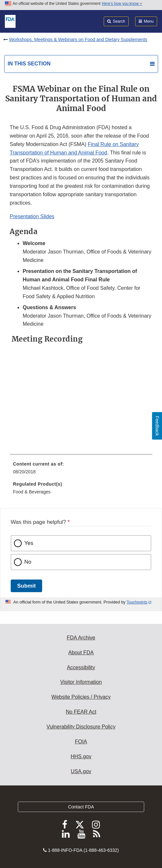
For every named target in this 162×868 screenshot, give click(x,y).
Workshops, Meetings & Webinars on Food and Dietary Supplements (78, 39)
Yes (29, 543)
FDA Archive (81, 638)
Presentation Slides (32, 216)
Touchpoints (137, 602)
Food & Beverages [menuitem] (32, 492)
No (28, 562)
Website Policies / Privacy (81, 697)
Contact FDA (81, 807)
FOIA (81, 742)
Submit (26, 586)
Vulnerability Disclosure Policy (81, 727)
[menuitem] (81, 470)
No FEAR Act (81, 712)
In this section (29, 64)
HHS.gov (81, 756)
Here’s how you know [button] (122, 4)
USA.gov (81, 771)
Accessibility (81, 667)
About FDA (81, 653)
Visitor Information (81, 682)
